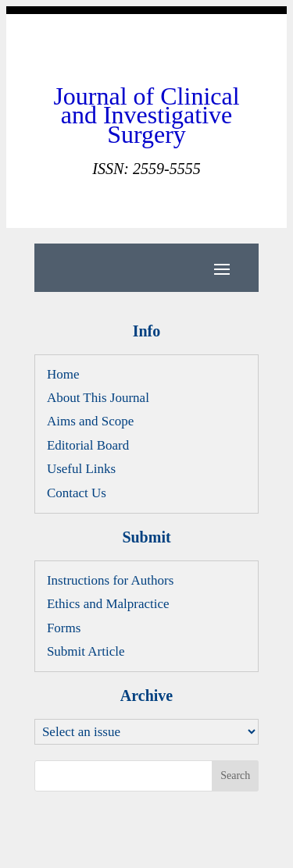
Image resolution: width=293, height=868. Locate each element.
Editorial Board (88, 445)
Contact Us (77, 493)
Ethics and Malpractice (108, 604)
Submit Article (86, 651)
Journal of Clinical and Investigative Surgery (146, 115)
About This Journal (98, 398)
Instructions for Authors (110, 580)
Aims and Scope (90, 421)
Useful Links (81, 469)
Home (63, 374)
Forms (64, 628)
